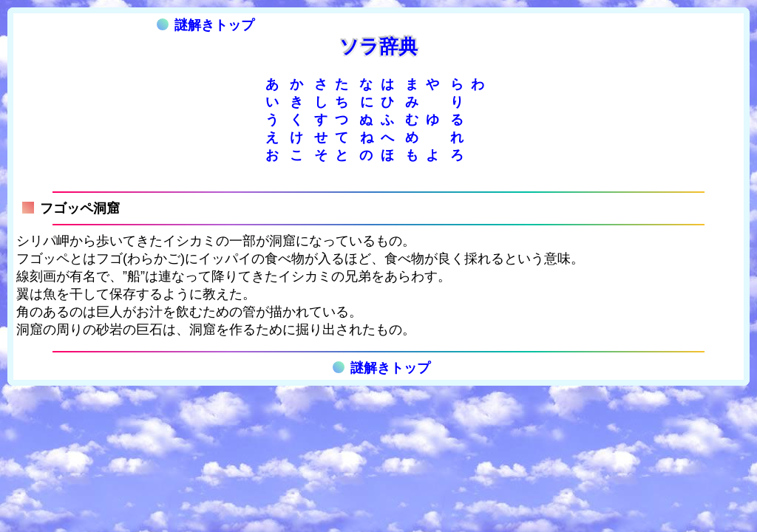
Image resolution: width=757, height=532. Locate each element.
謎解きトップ (206, 25)
